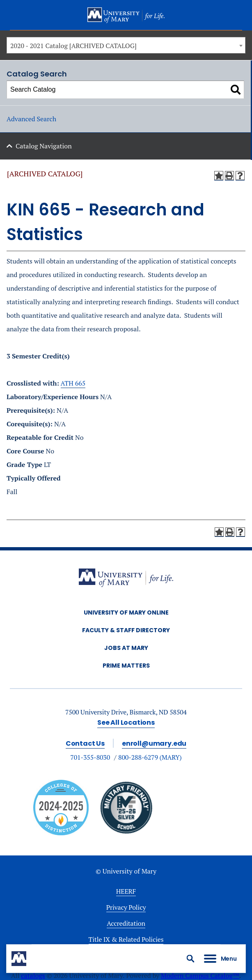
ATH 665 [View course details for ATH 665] (73, 383)
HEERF (126, 891)
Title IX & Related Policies (126, 939)
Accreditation (126, 923)
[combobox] (126, 45)
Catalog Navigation (44, 146)
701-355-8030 (90, 757)
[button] (190, 959)
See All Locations (126, 722)
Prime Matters (126, 666)
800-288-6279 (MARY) (150, 757)
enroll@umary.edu (154, 743)
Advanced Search (31, 119)
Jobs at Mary (126, 648)
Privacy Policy (126, 907)
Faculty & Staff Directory (126, 630)
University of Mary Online (126, 612)
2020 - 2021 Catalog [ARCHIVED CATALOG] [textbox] (73, 46)
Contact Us (85, 743)
